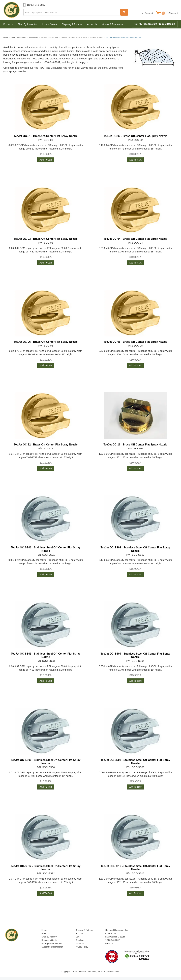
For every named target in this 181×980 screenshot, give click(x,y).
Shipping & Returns (72, 24)
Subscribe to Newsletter (52, 947)
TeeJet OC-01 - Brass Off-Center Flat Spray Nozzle (46, 136)
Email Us (109, 944)
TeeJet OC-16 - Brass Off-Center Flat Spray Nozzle (135, 445)
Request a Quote (49, 940)
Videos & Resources (112, 24)
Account (79, 933)
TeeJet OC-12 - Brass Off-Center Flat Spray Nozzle (46, 445)
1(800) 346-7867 (36, 5)
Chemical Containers (13, 10)
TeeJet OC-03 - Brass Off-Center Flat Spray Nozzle (46, 239)
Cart (78, 937)
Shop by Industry (49, 937)
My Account (147, 13)
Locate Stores (50, 24)
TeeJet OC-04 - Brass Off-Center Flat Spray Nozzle (135, 239)
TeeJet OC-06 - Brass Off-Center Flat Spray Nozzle (46, 342)
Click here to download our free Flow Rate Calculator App (35, 68)
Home (44, 930)
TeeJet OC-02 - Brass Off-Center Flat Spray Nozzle (135, 136)
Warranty (80, 944)
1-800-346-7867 (112, 940)
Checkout (173, 13)
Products (8, 24)
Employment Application (52, 944)
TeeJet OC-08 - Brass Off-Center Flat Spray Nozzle (135, 342)
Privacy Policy (82, 947)
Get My (155, 24)
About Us (92, 24)
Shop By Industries (27, 24)
